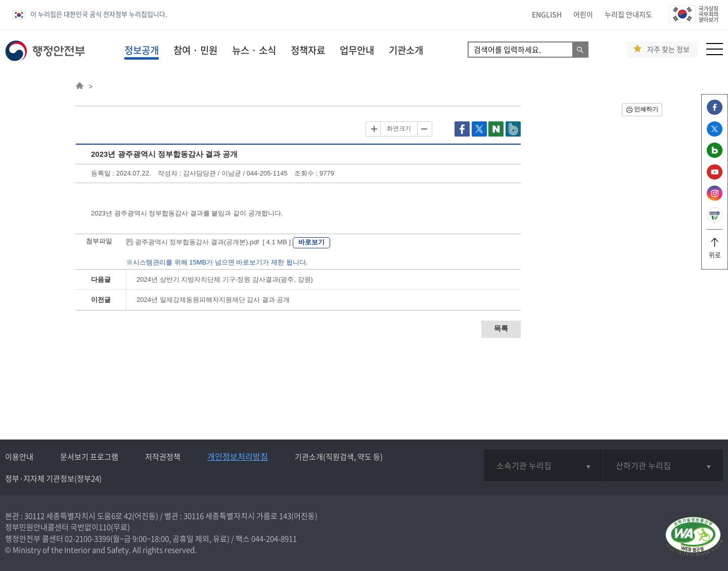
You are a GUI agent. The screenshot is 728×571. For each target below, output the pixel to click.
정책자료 (308, 50)
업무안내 (357, 50)
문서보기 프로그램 (89, 457)
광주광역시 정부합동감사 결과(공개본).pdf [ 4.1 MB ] (210, 242)
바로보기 (311, 242)
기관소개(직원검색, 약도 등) (339, 457)
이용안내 (19, 457)
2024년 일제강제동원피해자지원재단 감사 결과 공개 (213, 300)
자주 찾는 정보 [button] (668, 49)
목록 (501, 328)
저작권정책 (163, 457)
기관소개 (406, 50)
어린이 (583, 14)
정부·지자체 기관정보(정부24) (53, 478)
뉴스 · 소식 (254, 50)
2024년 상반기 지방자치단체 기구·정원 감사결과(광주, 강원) (225, 279)
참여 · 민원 (195, 50)
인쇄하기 (646, 109)
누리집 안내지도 (628, 14)
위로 (715, 251)
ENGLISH (547, 14)
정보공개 (142, 50)
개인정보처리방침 (238, 456)
